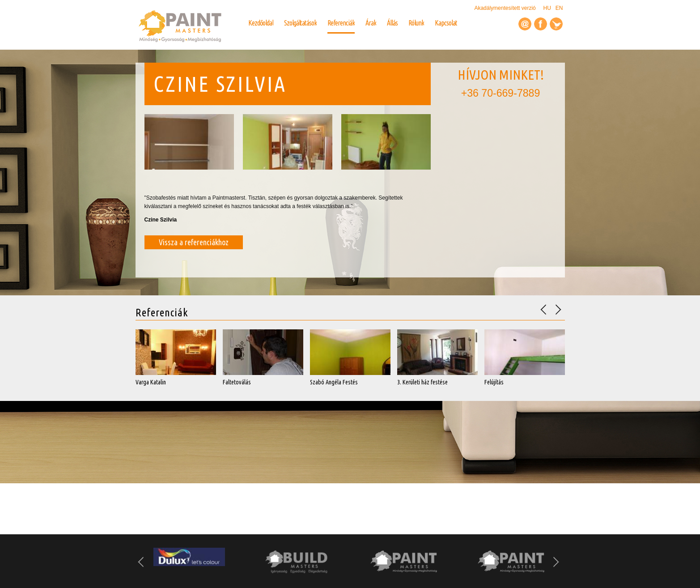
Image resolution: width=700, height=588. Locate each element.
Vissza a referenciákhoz (194, 242)
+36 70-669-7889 (501, 93)
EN (559, 8)
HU (547, 8)
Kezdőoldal (261, 23)
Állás (392, 23)
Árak (371, 23)
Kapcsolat (446, 23)
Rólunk (416, 23)
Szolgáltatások (300, 23)
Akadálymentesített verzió (506, 8)
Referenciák (341, 23)
